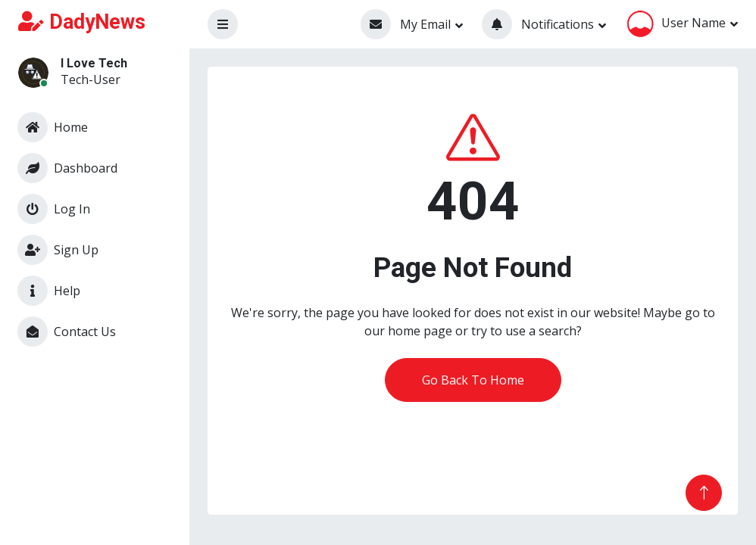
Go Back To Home (473, 380)
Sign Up (58, 250)
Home (53, 127)
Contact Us (67, 332)
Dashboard (67, 168)
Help (49, 291)
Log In (54, 209)
